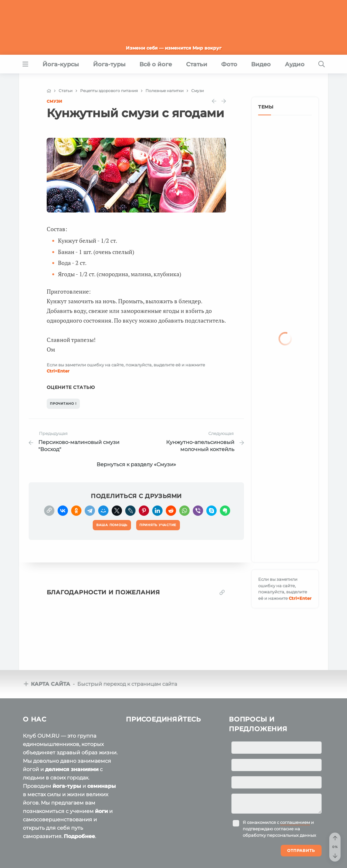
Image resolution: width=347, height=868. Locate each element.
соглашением (295, 822)
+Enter (58, 371)
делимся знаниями (72, 769)
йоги (101, 811)
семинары (102, 786)
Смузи (54, 101)
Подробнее (79, 836)
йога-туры (67, 786)
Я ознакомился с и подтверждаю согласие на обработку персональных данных (279, 829)
